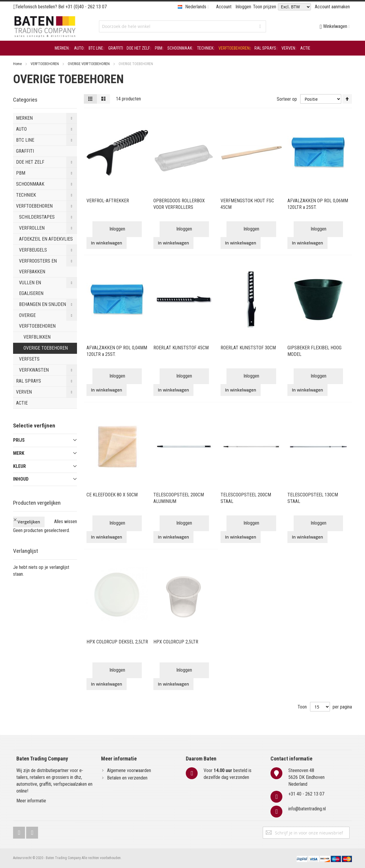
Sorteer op (287, 99)
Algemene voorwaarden (129, 770)
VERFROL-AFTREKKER (108, 201)
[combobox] (182, 26)
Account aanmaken (332, 7)
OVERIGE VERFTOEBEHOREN (89, 64)
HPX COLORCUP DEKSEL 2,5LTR (117, 642)
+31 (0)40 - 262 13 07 (86, 7)
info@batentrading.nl (307, 809)
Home (18, 64)
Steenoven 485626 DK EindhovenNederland (306, 777)
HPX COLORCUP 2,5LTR (176, 642)
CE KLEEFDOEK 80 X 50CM (112, 495)
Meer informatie (31, 801)
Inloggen (243, 7)
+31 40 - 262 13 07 (306, 794)
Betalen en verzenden (127, 778)
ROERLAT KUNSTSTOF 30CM (248, 348)
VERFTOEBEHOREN (45, 64)
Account (224, 7)
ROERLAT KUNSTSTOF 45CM (181, 348)
